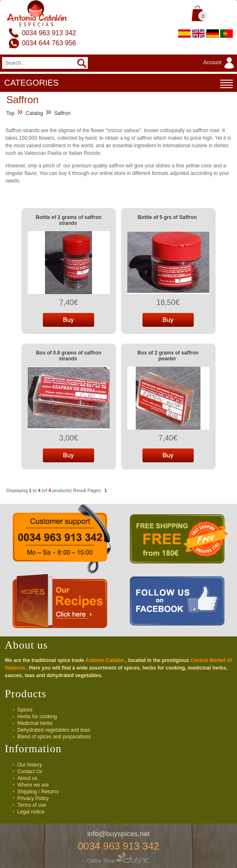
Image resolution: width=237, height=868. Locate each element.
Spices (25, 710)
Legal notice (31, 812)
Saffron (62, 113)
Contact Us (30, 772)
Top (10, 113)
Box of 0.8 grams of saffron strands (69, 356)
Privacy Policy (33, 798)
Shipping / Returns (38, 792)
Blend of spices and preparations (54, 737)
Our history (30, 765)
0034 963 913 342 (49, 33)
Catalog (34, 113)
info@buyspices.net (119, 834)
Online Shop (118, 861)
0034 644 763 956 (49, 43)
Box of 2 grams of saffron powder (168, 356)
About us (27, 778)
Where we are (33, 785)
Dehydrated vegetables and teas (54, 730)
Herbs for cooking (37, 717)
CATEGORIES (118, 84)
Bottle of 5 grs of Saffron (167, 217)
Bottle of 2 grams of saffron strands (69, 220)
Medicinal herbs (35, 723)
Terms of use (32, 805)
